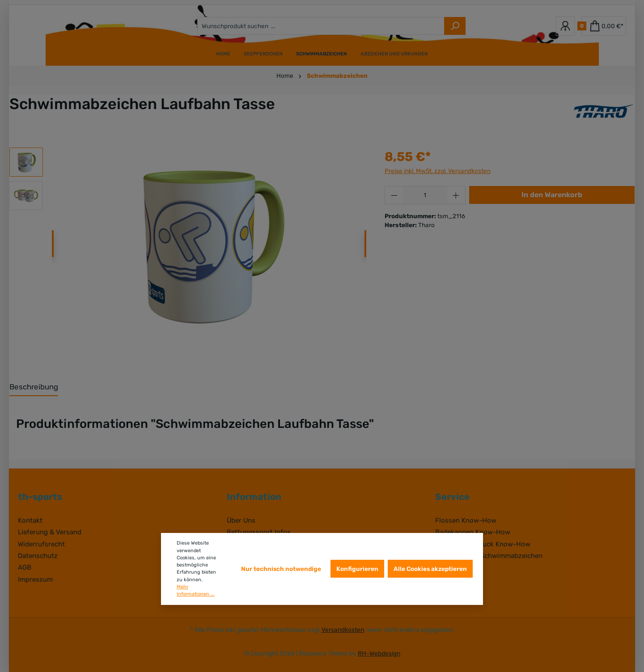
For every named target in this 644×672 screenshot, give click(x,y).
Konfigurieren (357, 569)
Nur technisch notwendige (281, 569)
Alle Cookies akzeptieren (430, 569)
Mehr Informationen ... (196, 590)
